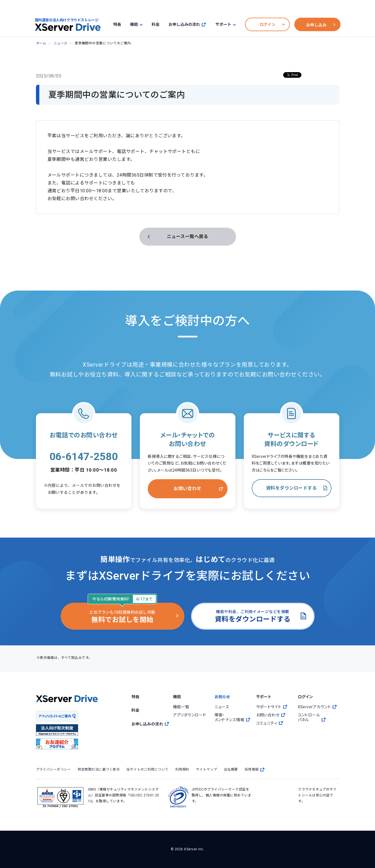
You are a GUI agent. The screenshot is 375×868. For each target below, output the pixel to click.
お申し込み (316, 25)
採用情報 (254, 770)
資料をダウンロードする (291, 488)
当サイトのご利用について (147, 769)
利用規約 (182, 769)
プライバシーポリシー (54, 769)
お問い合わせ (187, 489)
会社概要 (231, 769)
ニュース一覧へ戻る (187, 237)
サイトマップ (207, 769)
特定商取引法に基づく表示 (99, 769)
